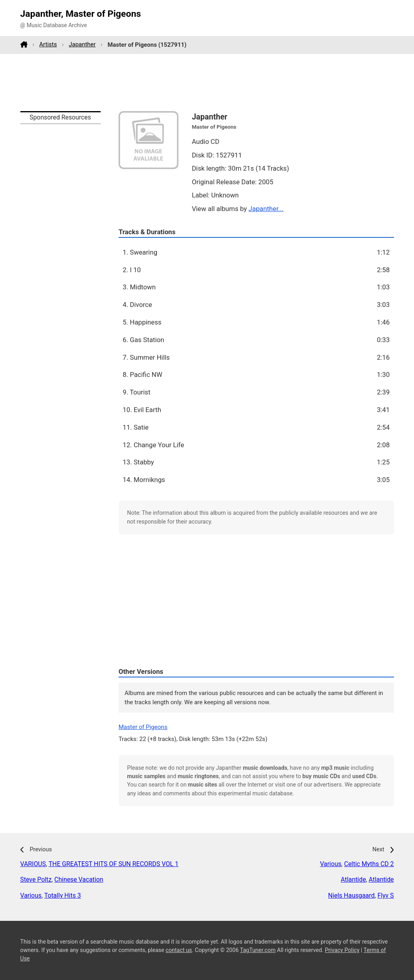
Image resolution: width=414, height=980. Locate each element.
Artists (48, 44)
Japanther (82, 44)
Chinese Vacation (79, 879)
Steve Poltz (36, 879)
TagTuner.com (258, 950)
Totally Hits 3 (63, 895)
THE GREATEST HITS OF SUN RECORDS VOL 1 (114, 864)
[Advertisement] (207, 82)
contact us (179, 950)
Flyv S (385, 895)
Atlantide (354, 879)
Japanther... (266, 209)
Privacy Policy (342, 950)
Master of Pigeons (143, 727)
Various (31, 895)
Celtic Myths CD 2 (369, 864)
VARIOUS (33, 864)
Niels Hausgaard (352, 895)
